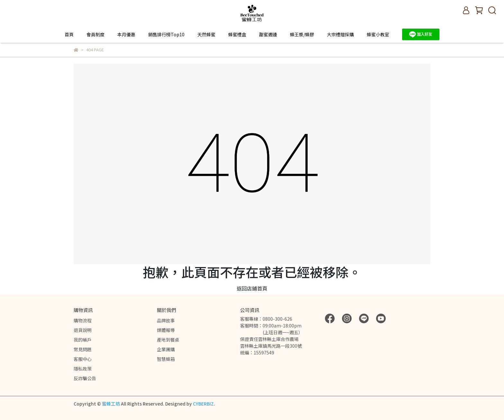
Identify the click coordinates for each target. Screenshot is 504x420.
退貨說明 (83, 330)
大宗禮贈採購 (340, 34)
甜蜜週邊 (268, 34)
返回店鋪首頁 (252, 288)
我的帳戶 (83, 340)
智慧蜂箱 (166, 359)
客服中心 (83, 359)
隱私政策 (83, 369)
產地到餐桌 (168, 340)
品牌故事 (166, 320)
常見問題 (83, 349)
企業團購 (166, 349)
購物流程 (83, 320)
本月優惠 (126, 34)
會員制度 (95, 34)
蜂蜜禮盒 (237, 34)
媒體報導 (166, 330)
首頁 (69, 34)
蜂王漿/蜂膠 (302, 34)
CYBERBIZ (203, 404)
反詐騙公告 (85, 378)
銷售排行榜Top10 (166, 34)
